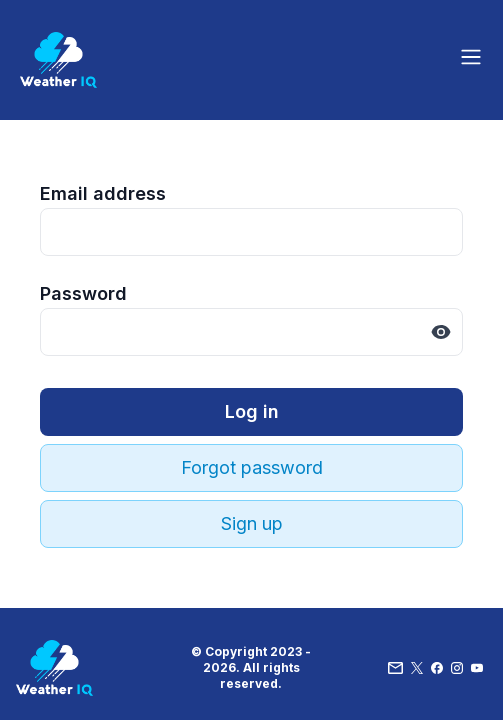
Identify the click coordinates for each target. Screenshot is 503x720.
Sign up (252, 523)
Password (83, 293)
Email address (103, 193)
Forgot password (252, 467)
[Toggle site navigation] (471, 57)
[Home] (58, 60)
